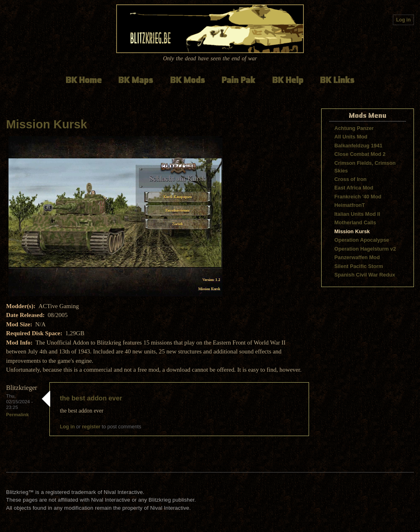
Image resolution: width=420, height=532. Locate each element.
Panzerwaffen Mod (357, 257)
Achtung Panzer (354, 128)
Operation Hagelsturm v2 (365, 249)
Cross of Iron (351, 179)
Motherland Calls (355, 222)
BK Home (84, 80)
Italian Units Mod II (357, 214)
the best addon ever (91, 398)
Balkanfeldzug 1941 (359, 146)
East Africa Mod (354, 188)
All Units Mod (351, 137)
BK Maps (136, 80)
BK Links (337, 80)
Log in (403, 20)
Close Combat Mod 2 (360, 154)
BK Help (288, 80)
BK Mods (188, 80)
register (91, 427)
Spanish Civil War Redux (365, 275)
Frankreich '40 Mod (358, 197)
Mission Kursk (47, 124)
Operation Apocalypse (362, 240)
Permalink (17, 414)
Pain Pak (238, 80)
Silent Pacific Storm (359, 266)
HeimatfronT (350, 205)
